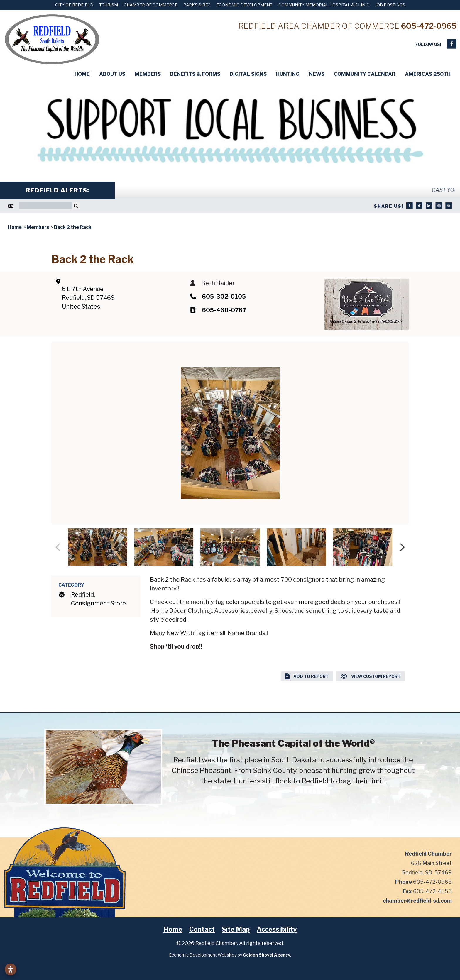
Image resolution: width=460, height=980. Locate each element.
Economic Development (245, 5)
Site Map (236, 929)
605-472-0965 (429, 26)
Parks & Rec (197, 5)
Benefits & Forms (195, 74)
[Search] (45, 205)
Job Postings (390, 5)
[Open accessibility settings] (11, 969)
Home (82, 74)
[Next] (402, 547)
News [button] (317, 74)
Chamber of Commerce (151, 5)
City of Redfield (74, 5)
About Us (112, 74)
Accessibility (277, 929)
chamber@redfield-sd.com (417, 901)
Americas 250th (428, 74)
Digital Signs (248, 74)
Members (148, 74)
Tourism (109, 5)
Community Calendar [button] (365, 74)
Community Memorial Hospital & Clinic (324, 5)
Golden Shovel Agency (267, 955)
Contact (202, 929)
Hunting (288, 74)
